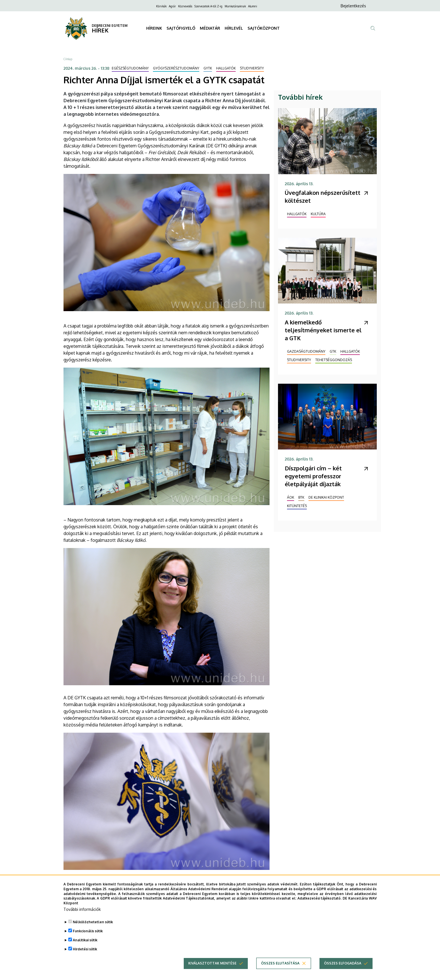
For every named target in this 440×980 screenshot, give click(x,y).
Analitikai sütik (85, 946)
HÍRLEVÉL (234, 28)
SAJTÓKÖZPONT (264, 28)
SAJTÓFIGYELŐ (181, 28)
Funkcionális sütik (88, 937)
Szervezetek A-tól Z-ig (208, 6)
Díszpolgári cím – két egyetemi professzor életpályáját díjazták (313, 476)
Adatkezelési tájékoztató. (320, 904)
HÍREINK (154, 28)
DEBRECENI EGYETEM (110, 26)
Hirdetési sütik (85, 955)
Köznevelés (185, 6)
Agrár (172, 6)
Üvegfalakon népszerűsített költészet (323, 197)
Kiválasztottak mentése (212, 969)
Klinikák (161, 6)
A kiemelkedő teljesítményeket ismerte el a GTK (323, 330)
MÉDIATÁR (210, 28)
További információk (82, 915)
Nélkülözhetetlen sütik (93, 928)
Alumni (253, 6)
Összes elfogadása (343, 969)
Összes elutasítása (280, 969)
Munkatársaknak (235, 6)
